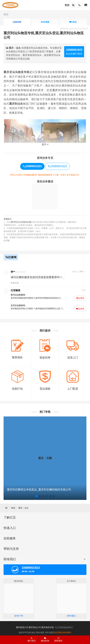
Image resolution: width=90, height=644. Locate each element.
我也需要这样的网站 (62, 633)
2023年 (17, 22)
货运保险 (45, 389)
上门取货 (73, 389)
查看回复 (15, 283)
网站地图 (40, 633)
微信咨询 (44, 641)
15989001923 (57, 166)
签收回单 (45, 358)
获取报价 (58, 640)
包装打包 (17, 389)
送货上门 (73, 358)
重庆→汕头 (23, 508)
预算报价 (17, 358)
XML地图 (49, 633)
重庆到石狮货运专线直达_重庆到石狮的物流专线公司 (39, 490)
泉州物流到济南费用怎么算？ (49, 309)
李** (13, 272)
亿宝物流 (15, 290)
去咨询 (80, 309)
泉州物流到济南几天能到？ (23, 309)
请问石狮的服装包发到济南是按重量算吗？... (38, 277)
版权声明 (23, 633)
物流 (6, 14)
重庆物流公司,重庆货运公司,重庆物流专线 (35, 627)
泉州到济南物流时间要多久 (23, 298)
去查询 (80, 298)
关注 (73, 22)
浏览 (45, 22)
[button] (37, 496)
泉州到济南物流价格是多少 (48, 298)
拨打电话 (32, 640)
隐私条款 (31, 633)
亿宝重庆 (52, 90)
